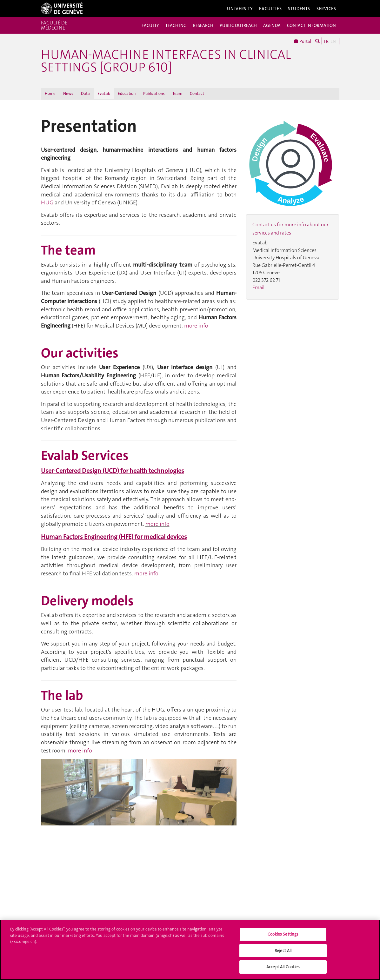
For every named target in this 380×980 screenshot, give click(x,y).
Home (50, 93)
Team (177, 93)
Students (299, 9)
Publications (154, 93)
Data (85, 93)
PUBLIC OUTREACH (238, 25)
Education (127, 93)
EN (333, 41)
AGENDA (272, 25)
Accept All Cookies (283, 969)
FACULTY (150, 25)
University (240, 9)
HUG (47, 202)
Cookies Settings (283, 936)
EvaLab (104, 93)
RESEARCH (203, 25)
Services (326, 9)
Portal (303, 41)
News (68, 93)
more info (196, 326)
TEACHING (176, 25)
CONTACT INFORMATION (311, 25)
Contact (197, 93)
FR (326, 41)
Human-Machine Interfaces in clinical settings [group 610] (166, 61)
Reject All (283, 953)
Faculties (270, 9)
